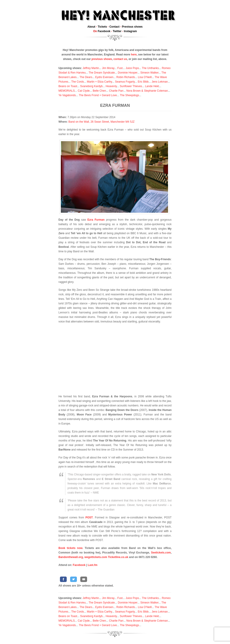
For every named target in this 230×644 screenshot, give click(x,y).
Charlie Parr (116, 91)
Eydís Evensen (104, 77)
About (91, 27)
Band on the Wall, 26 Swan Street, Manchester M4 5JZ (102, 122)
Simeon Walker (149, 73)
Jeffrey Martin (91, 68)
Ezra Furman (115, 105)
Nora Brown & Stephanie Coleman (147, 91)
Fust (120, 68)
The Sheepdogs (129, 95)
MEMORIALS (67, 91)
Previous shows (132, 27)
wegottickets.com (96, 557)
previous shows (102, 59)
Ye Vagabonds (67, 95)
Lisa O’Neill (145, 77)
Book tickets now (71, 548)
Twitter (117, 31)
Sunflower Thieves (131, 86)
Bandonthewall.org (71, 557)
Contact (115, 27)
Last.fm (93, 565)
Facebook (104, 31)
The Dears (86, 77)
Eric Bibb (143, 82)
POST (89, 518)
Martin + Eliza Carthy (99, 82)
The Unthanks (150, 68)
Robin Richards (126, 77)
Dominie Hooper (128, 73)
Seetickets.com (161, 553)
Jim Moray (108, 68)
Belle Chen (99, 91)
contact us (120, 59)
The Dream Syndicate (102, 73)
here (134, 55)
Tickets (102, 27)
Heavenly (111, 86)
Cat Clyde (84, 91)
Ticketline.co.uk (118, 557)
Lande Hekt (152, 86)
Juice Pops (132, 68)
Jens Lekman (160, 82)
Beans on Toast (68, 86)
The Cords (78, 82)
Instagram (130, 31)
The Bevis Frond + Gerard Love (98, 95)
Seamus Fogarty (125, 82)
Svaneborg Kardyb (91, 86)
